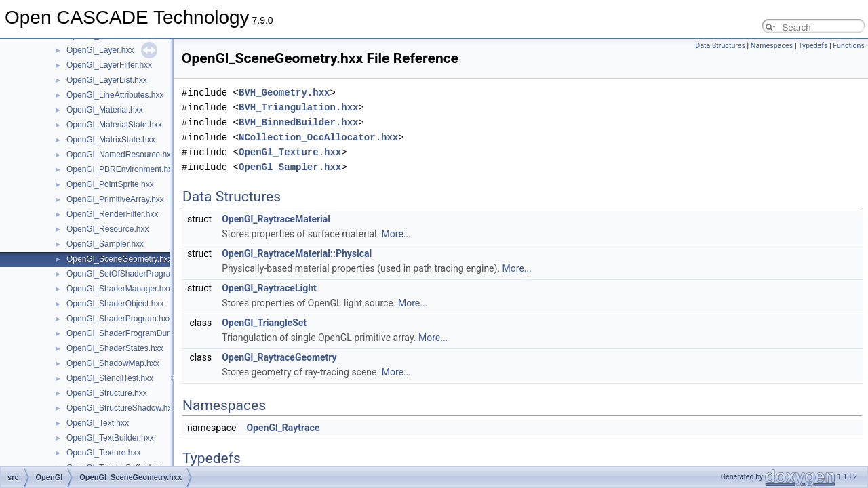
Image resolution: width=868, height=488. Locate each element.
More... (396, 234)
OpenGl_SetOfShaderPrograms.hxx (131, 274)
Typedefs (813, 46)
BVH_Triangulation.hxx (298, 107)
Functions (849, 46)
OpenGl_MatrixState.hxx (111, 140)
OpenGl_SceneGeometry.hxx (119, 259)
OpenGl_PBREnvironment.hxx (121, 169)
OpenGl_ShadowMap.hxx (113, 363)
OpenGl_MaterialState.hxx (114, 125)
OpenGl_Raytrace (283, 428)
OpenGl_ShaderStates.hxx (115, 348)
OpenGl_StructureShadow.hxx (121, 408)
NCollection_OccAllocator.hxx (318, 137)
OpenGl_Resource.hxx (107, 229)
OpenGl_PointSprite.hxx (110, 184)
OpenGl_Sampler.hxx (105, 244)
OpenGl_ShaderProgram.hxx (119, 319)
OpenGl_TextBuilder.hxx (110, 438)
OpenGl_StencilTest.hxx (110, 378)
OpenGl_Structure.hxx (107, 393)
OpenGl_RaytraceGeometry (279, 357)
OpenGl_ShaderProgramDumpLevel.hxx (139, 333)
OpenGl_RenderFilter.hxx (112, 214)
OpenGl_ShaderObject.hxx (115, 304)
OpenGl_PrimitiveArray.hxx (115, 199)
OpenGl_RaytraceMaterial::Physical (297, 253)
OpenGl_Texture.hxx (103, 453)
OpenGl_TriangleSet (264, 323)
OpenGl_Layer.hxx (100, 50)
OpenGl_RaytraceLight (269, 288)
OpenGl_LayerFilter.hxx (109, 65)
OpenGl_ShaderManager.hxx (119, 289)
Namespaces (772, 46)
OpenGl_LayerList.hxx (107, 80)
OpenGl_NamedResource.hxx (121, 155)
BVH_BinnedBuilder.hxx (298, 122)
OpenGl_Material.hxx (105, 110)
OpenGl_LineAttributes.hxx (115, 95)
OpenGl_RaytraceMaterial (276, 219)
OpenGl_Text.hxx (98, 423)
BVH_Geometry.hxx (284, 93)
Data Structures (720, 46)
